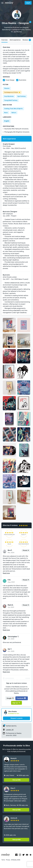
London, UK (10, 730)
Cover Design (10, 80)
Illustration (23, 80)
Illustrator (6, 275)
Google (10, 698)
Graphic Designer (9, 144)
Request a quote (17, 718)
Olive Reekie (12, 712)
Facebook (21, 698)
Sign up (16, 703)
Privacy (8, 860)
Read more (6, 573)
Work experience (15, 40)
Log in (28, 3)
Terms (3, 860)
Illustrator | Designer (10, 212)
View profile (16, 780)
